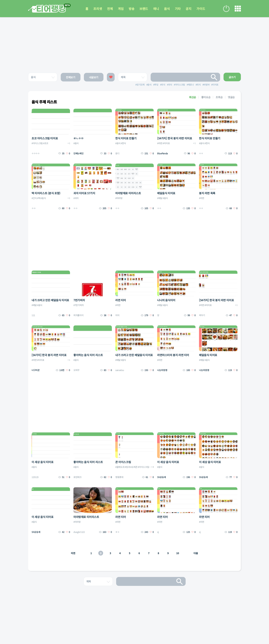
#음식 (76, 143)
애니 (156, 9)
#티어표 (166, 143)
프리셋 (98, 9)
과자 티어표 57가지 (84, 193)
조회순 (219, 97)
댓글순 (231, 97)
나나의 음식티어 (166, 300)
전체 (110, 9)
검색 (214, 77)
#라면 (160, 143)
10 (177, 553)
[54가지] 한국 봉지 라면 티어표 (175, 138)
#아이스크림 (37, 143)
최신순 (193, 97)
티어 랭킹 (47, 9)
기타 (178, 9)
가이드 (201, 9)
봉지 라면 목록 (207, 193)
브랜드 (144, 9)
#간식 (34, 198)
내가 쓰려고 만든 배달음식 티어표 (50, 300)
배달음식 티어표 (166, 193)
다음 (196, 553)
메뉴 (238, 9)
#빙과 (127, 467)
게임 (121, 9)
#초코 (46, 143)
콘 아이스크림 (123, 462)
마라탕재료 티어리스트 (128, 193)
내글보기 (94, 77)
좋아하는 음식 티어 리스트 (88, 355)
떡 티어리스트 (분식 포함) (46, 193)
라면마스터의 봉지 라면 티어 (173, 355)
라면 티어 (121, 300)
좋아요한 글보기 (111, 77)
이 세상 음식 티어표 (43, 462)
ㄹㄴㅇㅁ (78, 138)
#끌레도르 (120, 467)
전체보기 (71, 77)
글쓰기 (232, 77)
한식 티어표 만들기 (126, 138)
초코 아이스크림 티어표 (45, 138)
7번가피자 (79, 300)
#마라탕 (119, 198)
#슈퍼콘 (134, 467)
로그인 (226, 9)
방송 (131, 9)
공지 (188, 9)
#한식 (123, 143)
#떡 (39, 198)
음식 (167, 9)
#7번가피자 (79, 305)
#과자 (76, 198)
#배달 (160, 198)
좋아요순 (206, 97)
